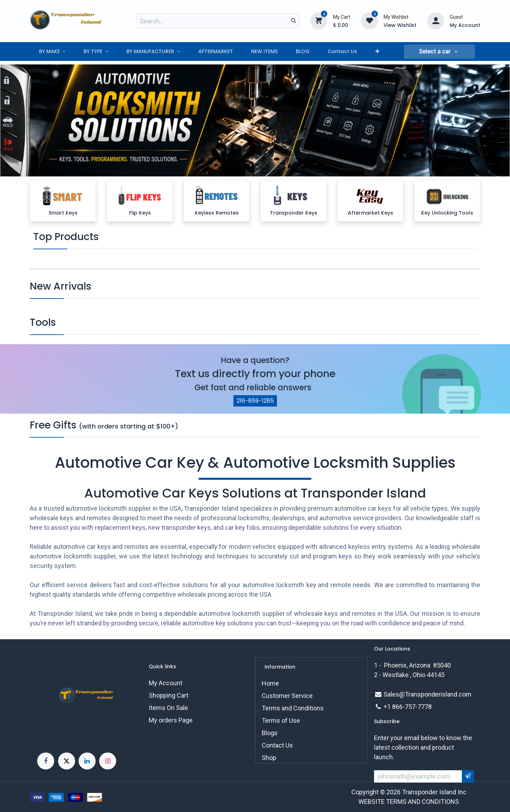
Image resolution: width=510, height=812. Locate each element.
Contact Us (277, 745)
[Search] (294, 21)
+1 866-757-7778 (408, 707)
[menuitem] (52, 52)
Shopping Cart (169, 695)
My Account (166, 683)
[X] (67, 761)
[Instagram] (108, 761)
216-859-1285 (255, 401)
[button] (440, 52)
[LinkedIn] (87, 761)
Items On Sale (168, 708)
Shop (269, 758)
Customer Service (287, 696)
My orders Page (171, 720)
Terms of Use (281, 720)
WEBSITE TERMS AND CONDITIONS (409, 802)
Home (270, 683)
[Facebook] (46, 761)
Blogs (270, 733)
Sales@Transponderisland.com (427, 694)
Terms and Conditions (293, 708)
